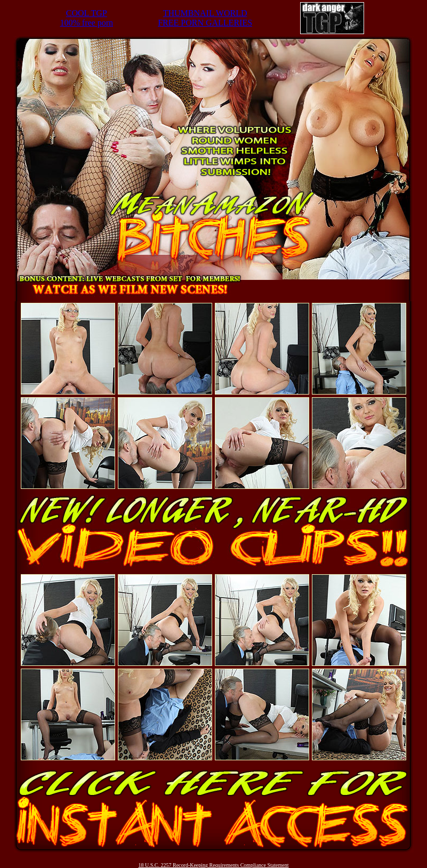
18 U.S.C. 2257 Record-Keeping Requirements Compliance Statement (214, 865)
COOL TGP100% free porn (87, 18)
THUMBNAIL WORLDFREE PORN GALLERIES (205, 18)
